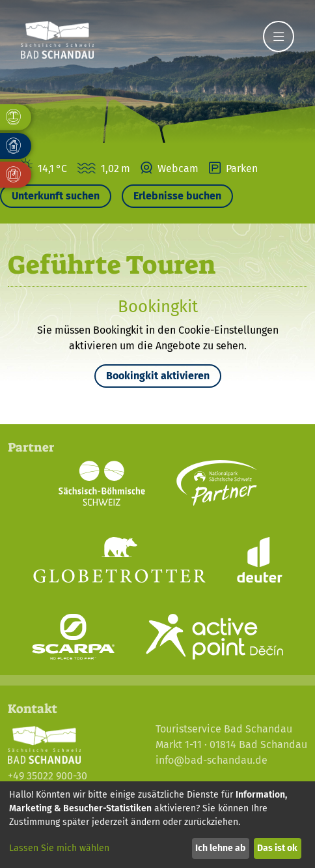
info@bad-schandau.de (212, 760)
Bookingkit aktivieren (158, 376)
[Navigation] (279, 36)
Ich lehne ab (220, 848)
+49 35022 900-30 (48, 776)
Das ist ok (277, 848)
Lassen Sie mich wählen (59, 848)
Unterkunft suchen (56, 196)
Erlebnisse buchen (177, 196)
